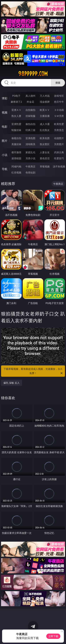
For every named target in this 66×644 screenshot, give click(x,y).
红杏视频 (16, 172)
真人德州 (30, 96)
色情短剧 (30, 172)
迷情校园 (16, 158)
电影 (5, 127)
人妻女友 (45, 152)
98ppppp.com (33, 74)
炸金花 (30, 102)
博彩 (5, 98)
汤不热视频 (59, 166)
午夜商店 (30, 166)
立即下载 (53, 636)
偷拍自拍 (30, 124)
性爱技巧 (59, 158)
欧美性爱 (59, 124)
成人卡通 (45, 124)
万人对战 (45, 96)
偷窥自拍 (16, 138)
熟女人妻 (16, 116)
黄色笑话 (45, 158)
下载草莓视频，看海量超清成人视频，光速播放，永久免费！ (33, 371)
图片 (5, 141)
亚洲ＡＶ (16, 110)
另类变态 (59, 130)
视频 (5, 112)
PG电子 (16, 96)
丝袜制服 (30, 116)
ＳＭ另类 (59, 116)
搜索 (58, 83)
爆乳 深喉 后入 (12, 383)
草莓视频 (45, 166)
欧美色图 (45, 138)
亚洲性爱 (16, 124)
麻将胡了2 (16, 102)
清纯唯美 (30, 144)
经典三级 (30, 130)
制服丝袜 (16, 130)
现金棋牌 (45, 102)
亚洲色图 (30, 138)
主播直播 (45, 116)
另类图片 (59, 144)
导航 (5, 169)
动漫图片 (59, 138)
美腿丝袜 (16, 144)
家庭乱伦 (30, 152)
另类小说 (30, 158)
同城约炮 (16, 166)
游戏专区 (59, 96)
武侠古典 (59, 152)
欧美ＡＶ (45, 110)
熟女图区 (45, 144)
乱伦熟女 (45, 130)
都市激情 (16, 152)
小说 (5, 155)
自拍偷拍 (30, 110)
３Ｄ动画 (59, 110)
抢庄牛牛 (59, 102)
